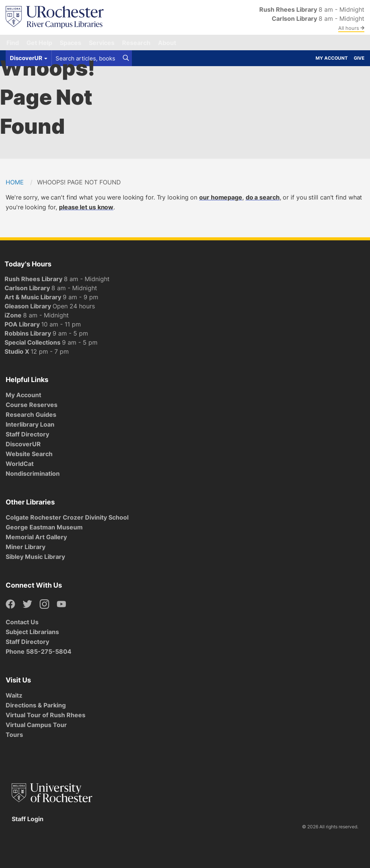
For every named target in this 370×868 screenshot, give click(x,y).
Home (15, 182)
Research (136, 43)
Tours (14, 735)
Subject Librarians (32, 632)
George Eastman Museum (44, 527)
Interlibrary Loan (30, 424)
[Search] (126, 58)
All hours (351, 28)
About (167, 43)
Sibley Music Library (35, 557)
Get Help (39, 43)
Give (359, 58)
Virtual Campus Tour (36, 725)
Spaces (70, 43)
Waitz (14, 695)
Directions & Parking (36, 705)
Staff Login (28, 819)
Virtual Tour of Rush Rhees (46, 715)
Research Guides (31, 415)
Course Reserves (32, 405)
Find (13, 43)
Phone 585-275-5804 (39, 651)
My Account (332, 58)
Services (102, 43)
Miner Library (26, 547)
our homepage (221, 197)
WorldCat (20, 464)
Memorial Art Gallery (36, 537)
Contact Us (22, 622)
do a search (263, 197)
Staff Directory (27, 434)
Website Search (29, 454)
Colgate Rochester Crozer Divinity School (67, 517)
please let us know (86, 207)
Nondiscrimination (33, 473)
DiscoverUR (23, 444)
